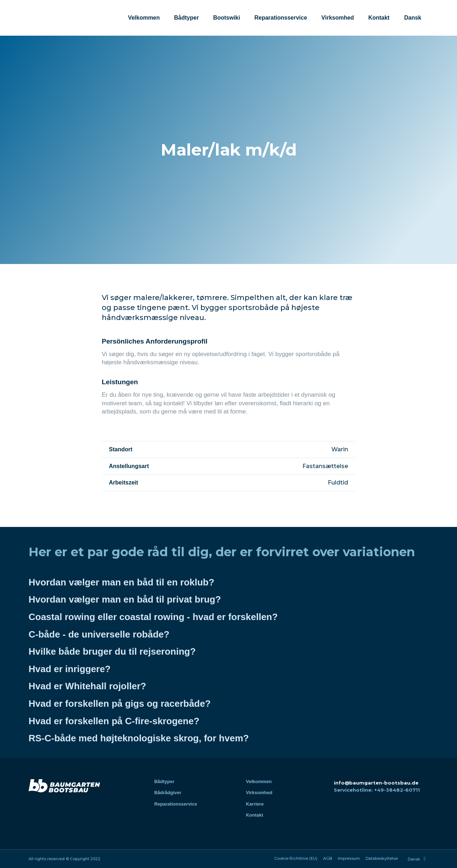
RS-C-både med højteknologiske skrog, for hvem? (139, 738)
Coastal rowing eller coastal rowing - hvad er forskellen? (153, 617)
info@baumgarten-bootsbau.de (376, 783)
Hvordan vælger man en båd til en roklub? (121, 582)
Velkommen (144, 18)
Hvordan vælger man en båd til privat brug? (125, 599)
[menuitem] (413, 18)
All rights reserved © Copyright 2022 (64, 859)
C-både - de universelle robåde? (99, 634)
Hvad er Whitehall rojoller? (87, 686)
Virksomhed (338, 18)
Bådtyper (187, 18)
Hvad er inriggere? (70, 669)
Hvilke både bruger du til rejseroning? (112, 651)
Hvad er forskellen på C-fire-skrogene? (114, 721)
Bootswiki (227, 18)
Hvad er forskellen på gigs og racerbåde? (120, 704)
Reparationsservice (281, 18)
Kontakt (379, 18)
